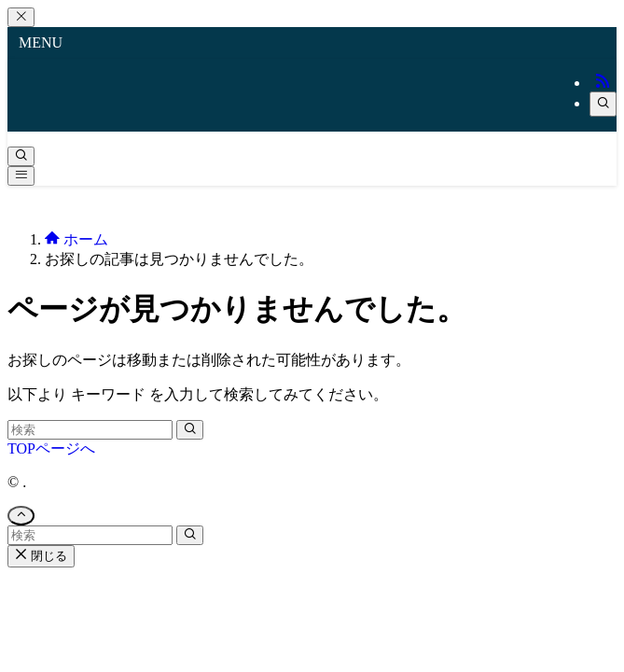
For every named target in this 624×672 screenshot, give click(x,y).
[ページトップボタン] (21, 516)
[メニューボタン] (21, 176)
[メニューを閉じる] (21, 17)
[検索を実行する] (190, 430)
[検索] (603, 104)
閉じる (41, 556)
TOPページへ (51, 448)
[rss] (603, 83)
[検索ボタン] (21, 156)
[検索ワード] (90, 430)
